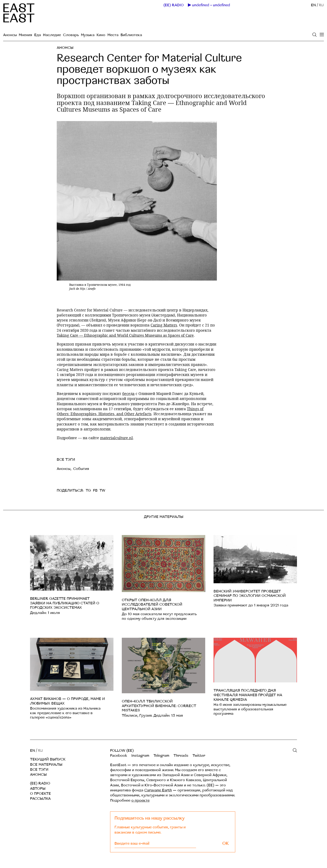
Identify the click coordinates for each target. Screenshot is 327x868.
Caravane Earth (158, 790)
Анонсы (10, 35)
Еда (38, 35)
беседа (128, 394)
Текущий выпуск (48, 759)
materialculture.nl (116, 438)
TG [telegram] (88, 490)
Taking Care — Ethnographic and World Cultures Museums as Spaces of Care (125, 335)
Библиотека (131, 35)
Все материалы (46, 765)
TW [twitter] (102, 490)
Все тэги (39, 770)
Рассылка (40, 799)
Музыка (88, 35)
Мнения (25, 35)
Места (113, 35)
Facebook (119, 756)
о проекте (140, 800)
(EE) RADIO (174, 5)
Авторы (38, 789)
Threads (181, 756)
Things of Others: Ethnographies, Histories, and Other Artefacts (130, 411)
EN (313, 5)
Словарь (71, 35)
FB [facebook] (95, 490)
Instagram (140, 756)
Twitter (199, 756)
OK (226, 843)
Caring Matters (164, 325)
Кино (101, 35)
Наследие (52, 35)
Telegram (161, 756)
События (81, 469)
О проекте (40, 794)
